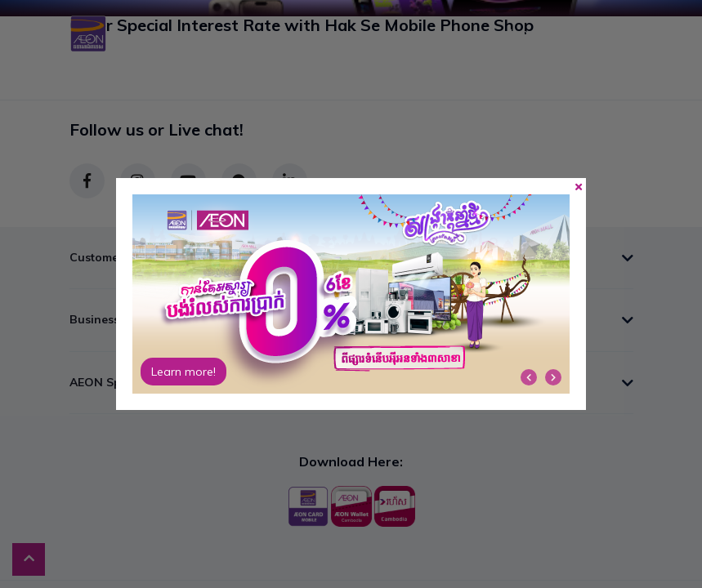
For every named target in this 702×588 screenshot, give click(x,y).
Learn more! (183, 372)
